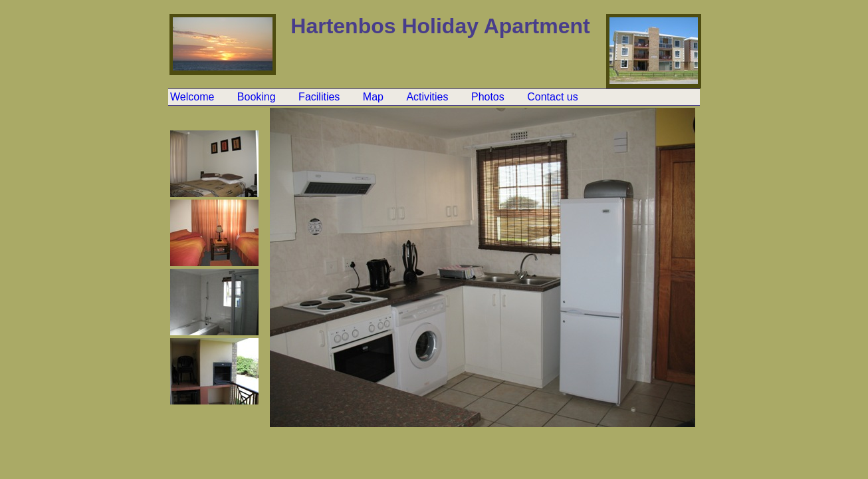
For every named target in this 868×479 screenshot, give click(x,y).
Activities (429, 97)
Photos (489, 97)
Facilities (321, 97)
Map (375, 97)
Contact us (552, 97)
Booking (258, 97)
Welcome (194, 97)
